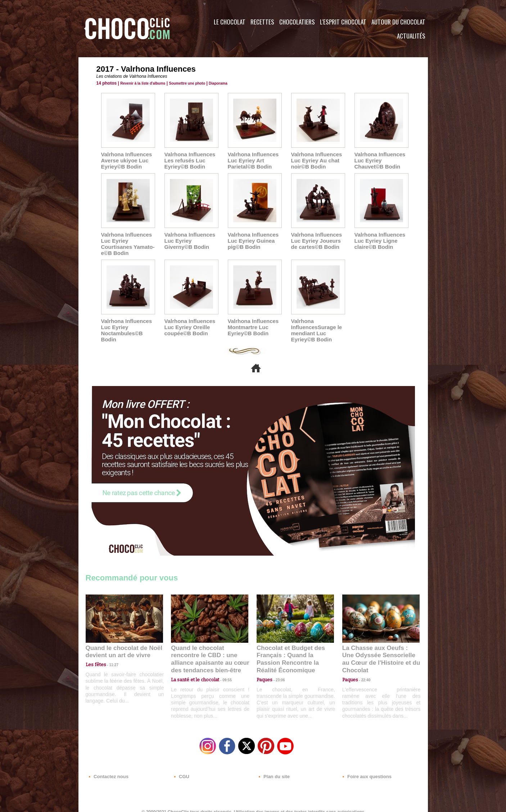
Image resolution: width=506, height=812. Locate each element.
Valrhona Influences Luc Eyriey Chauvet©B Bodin (378, 160)
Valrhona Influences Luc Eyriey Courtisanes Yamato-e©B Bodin (126, 242)
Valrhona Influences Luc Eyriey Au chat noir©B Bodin (315, 160)
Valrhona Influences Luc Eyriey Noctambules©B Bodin (125, 327)
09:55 (221, 667)
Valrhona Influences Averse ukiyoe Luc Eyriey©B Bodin (125, 160)
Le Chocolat (230, 22)
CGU (181, 768)
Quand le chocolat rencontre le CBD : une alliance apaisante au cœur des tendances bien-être (209, 651)
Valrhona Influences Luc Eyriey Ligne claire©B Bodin (378, 239)
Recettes (262, 22)
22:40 (363, 667)
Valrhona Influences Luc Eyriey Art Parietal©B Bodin (252, 160)
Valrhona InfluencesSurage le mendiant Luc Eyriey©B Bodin (315, 327)
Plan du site (273, 768)
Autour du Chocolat (398, 22)
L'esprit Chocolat (343, 22)
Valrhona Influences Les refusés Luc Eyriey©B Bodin (188, 160)
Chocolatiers (297, 22)
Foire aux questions (364, 768)
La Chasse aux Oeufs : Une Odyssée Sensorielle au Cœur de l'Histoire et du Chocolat (378, 651)
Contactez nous (107, 768)
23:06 (277, 674)
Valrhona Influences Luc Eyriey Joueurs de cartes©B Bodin (318, 239)
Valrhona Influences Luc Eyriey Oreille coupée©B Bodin (188, 324)
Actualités (411, 36)
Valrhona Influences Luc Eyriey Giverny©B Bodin (191, 239)
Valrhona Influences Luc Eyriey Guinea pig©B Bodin (252, 239)
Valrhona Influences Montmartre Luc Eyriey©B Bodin (252, 324)
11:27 (110, 660)
